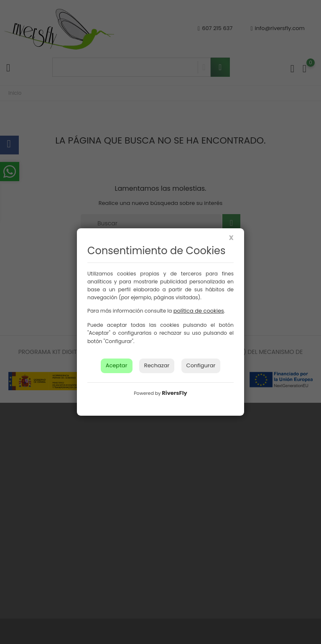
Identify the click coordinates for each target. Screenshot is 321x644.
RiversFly (174, 393)
